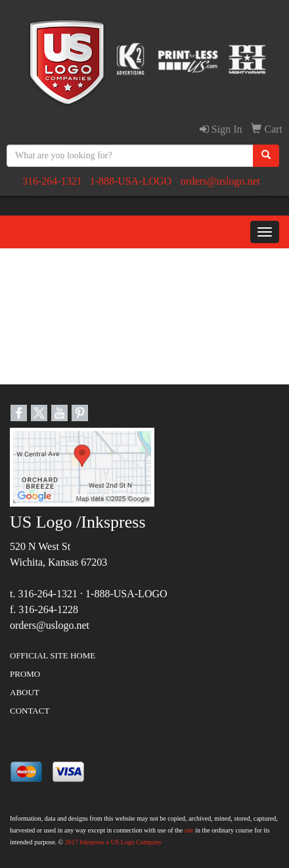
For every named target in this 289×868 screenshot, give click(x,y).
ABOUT (25, 692)
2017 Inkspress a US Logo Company (114, 842)
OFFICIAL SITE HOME (53, 655)
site (189, 830)
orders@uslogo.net (220, 181)
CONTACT (30, 711)
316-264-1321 (52, 181)
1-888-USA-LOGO (131, 181)
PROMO (25, 674)
